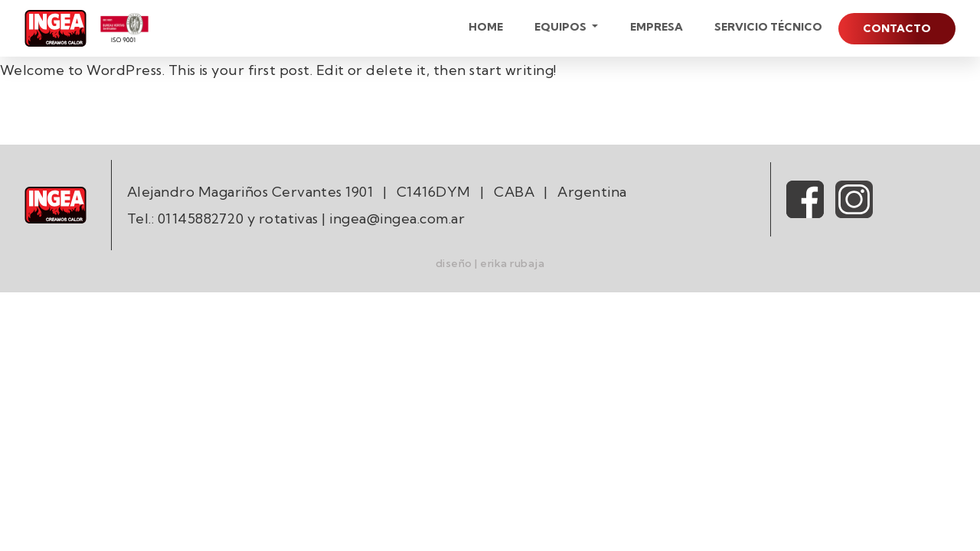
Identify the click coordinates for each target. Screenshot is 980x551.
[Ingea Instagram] (854, 197)
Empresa (657, 27)
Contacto (897, 28)
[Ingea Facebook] (805, 197)
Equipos (562, 27)
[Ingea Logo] (56, 28)
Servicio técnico (768, 27)
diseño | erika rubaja (490, 263)
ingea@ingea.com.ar (397, 218)
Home (486, 27)
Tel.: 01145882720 (185, 218)
